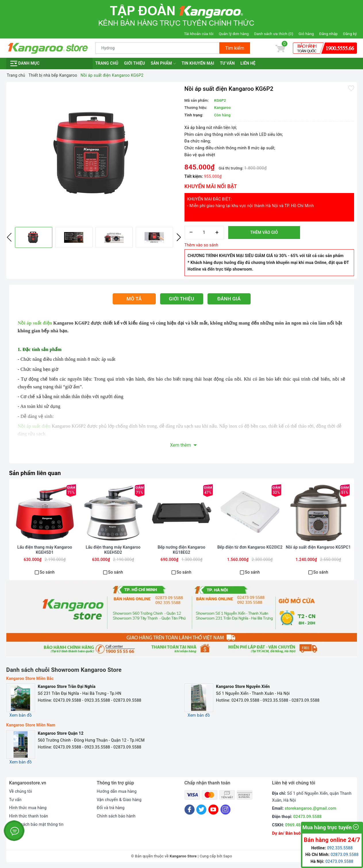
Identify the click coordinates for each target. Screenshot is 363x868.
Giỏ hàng (306, 34)
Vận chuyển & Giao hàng (119, 800)
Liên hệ (248, 63)
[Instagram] (225, 810)
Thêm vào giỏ (264, 232)
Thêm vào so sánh (201, 245)
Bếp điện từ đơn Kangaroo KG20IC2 (250, 547)
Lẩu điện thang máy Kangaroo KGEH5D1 (45, 550)
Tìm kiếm (235, 48)
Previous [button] (9, 237)
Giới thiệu (135, 63)
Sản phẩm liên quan (35, 473)
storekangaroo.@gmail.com (311, 808)
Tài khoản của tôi (199, 34)
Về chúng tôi (21, 791)
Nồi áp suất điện (35, 323)
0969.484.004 (298, 825)
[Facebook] (190, 810)
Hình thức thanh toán (29, 816)
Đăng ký (350, 34)
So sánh (47, 572)
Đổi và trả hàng (111, 808)
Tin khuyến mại (198, 63)
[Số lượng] (204, 233)
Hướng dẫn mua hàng (117, 791)
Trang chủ (107, 63)
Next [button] (179, 237)
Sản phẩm (163, 63)
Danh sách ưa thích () (274, 34)
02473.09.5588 (308, 817)
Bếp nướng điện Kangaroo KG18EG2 (182, 550)
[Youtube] (213, 810)
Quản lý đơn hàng (234, 34)
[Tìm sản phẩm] (158, 48)
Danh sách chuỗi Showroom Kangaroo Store (64, 670)
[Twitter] (201, 810)
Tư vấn (227, 63)
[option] (94, 154)
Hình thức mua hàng (28, 808)
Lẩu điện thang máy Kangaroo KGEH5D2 (113, 550)
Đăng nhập (329, 34)
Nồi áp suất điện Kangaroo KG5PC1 (318, 547)
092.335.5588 (340, 848)
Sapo (228, 856)
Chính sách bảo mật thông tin (37, 824)
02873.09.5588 (344, 855)
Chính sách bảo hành (116, 816)
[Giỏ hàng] (280, 48)
